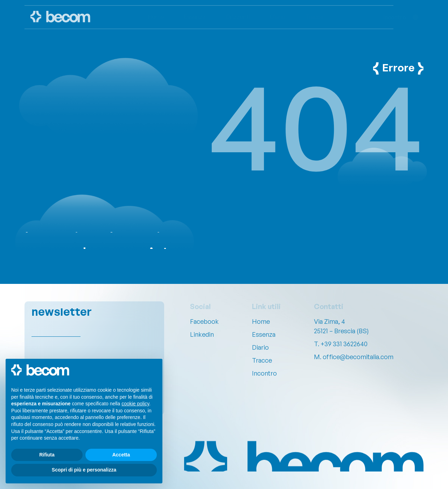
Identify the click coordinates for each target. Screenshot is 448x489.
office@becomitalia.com (358, 357)
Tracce (262, 360)
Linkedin (202, 334)
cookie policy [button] (135, 404)
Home (261, 321)
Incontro (264, 373)
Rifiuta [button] (47, 455)
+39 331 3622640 (344, 344)
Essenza (264, 334)
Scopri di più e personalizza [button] (84, 470)
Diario (260, 347)
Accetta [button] (121, 455)
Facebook (204, 321)
